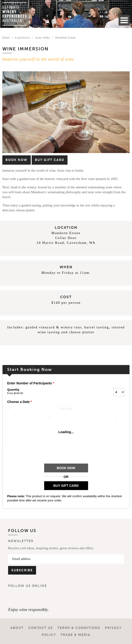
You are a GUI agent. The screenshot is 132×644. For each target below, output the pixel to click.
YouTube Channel (41, 598)
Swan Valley (42, 38)
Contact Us (41, 628)
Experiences (22, 38)
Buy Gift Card (50, 160)
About (17, 628)
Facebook (14, 598)
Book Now (17, 160)
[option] (66, 112)
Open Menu (124, 20)
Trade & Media (75, 635)
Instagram (27, 598)
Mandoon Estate (65, 38)
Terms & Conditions (79, 628)
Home (6, 38)
